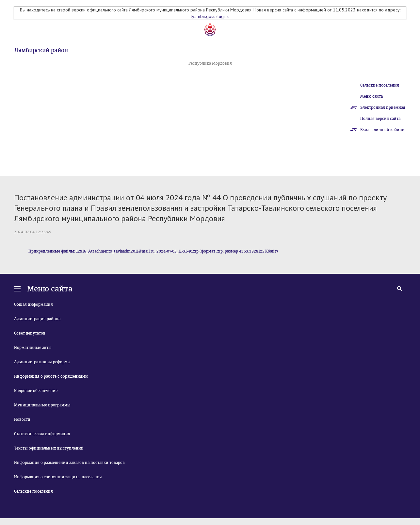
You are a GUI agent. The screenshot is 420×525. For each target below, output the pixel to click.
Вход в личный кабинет (383, 130)
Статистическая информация (42, 434)
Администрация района (37, 319)
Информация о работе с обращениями (51, 376)
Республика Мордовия (210, 63)
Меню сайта (372, 96)
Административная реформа (42, 362)
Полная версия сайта (380, 119)
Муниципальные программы (42, 405)
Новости (22, 419)
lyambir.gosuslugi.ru (210, 16)
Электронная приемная (383, 107)
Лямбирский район (41, 50)
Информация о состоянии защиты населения (58, 477)
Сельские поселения (380, 85)
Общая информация (33, 304)
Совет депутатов (30, 333)
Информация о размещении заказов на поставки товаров (69, 463)
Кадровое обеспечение (36, 391)
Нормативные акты (33, 348)
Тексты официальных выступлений (49, 448)
